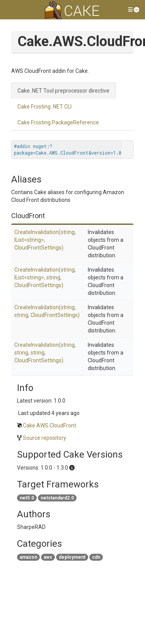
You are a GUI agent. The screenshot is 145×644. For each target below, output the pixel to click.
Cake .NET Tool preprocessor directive (63, 91)
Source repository (44, 438)
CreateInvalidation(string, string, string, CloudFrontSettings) (45, 353)
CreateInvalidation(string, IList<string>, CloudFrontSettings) (45, 240)
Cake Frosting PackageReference (58, 122)
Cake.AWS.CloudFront (49, 425)
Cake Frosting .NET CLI (44, 107)
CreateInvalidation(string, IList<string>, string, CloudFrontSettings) (45, 277)
